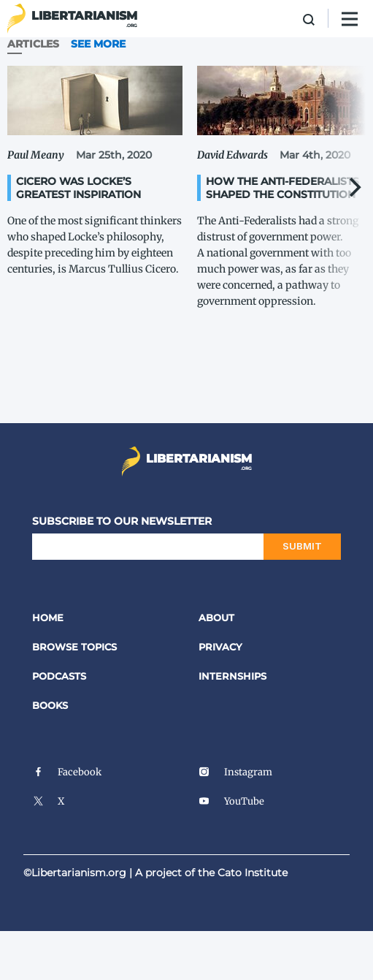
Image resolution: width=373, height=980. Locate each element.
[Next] (353, 187)
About (216, 618)
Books (50, 705)
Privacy (220, 647)
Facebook (67, 772)
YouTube (231, 801)
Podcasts (59, 676)
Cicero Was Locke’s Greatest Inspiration (78, 188)
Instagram (235, 772)
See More (98, 44)
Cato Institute (253, 873)
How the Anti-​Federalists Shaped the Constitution (282, 188)
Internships (232, 676)
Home (48, 618)
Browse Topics (74, 647)
